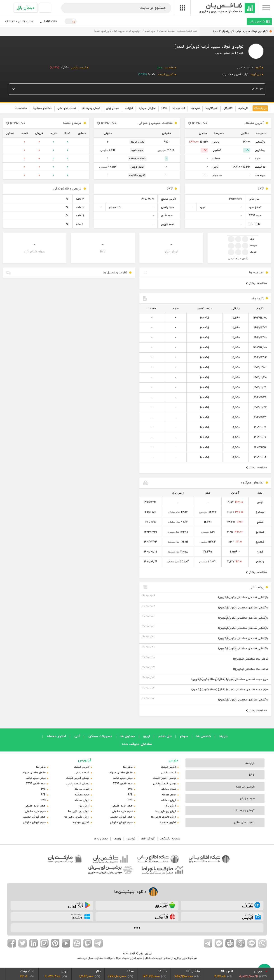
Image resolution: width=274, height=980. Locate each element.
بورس (173, 760)
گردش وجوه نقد (91, 108)
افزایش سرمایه (147, 108)
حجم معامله (169, 795)
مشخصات (21, 108)
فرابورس (85, 760)
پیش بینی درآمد (123, 778)
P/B (130, 795)
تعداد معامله (169, 789)
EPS (164, 108)
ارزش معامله (169, 800)
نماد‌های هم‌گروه (42, 108)
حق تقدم (150, 31)
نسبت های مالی (67, 108)
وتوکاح (260, 562)
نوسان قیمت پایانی (165, 784)
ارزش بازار (171, 806)
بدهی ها (128, 767)
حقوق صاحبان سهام (121, 773)
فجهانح (260, 542)
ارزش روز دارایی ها (165, 811)
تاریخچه (243, 108)
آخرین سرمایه (168, 822)
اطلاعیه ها (179, 108)
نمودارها (195, 108)
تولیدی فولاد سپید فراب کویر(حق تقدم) (117, 31)
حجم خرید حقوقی (122, 811)
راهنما (117, 839)
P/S (130, 800)
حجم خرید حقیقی (122, 806)
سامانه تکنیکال (170, 839)
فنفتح (260, 522)
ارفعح (260, 502)
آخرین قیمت (168, 767)
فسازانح (260, 532)
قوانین (131, 839)
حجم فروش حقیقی (121, 817)
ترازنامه (129, 108)
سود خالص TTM (123, 784)
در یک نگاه (260, 108)
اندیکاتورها (212, 108)
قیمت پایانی (169, 773)
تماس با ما (101, 839)
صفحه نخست (167, 31)
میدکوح (260, 512)
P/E (130, 789)
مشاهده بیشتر (256, 283)
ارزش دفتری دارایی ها (164, 817)
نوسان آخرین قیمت (164, 778)
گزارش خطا (148, 839)
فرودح (260, 552)
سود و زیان (112, 108)
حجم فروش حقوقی (121, 822)
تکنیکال (228, 108)
